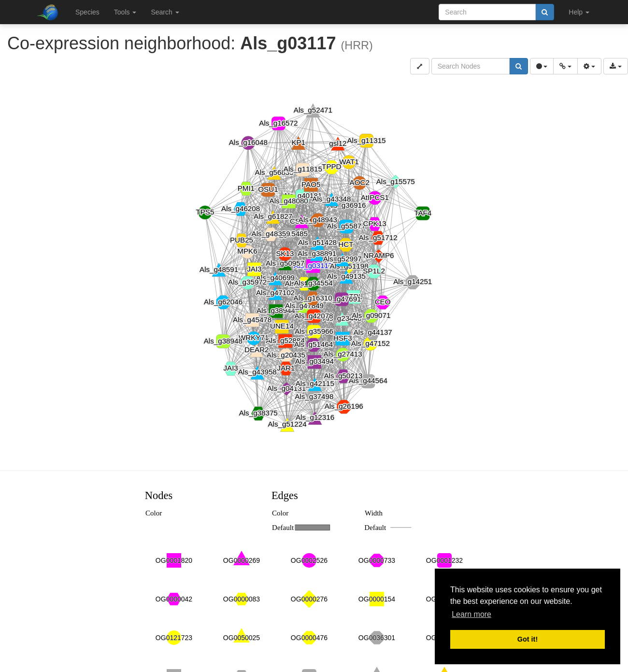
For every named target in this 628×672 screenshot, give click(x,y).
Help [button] (579, 12)
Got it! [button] (528, 639)
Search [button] (165, 12)
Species (87, 12)
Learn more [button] (471, 614)
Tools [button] (125, 12)
